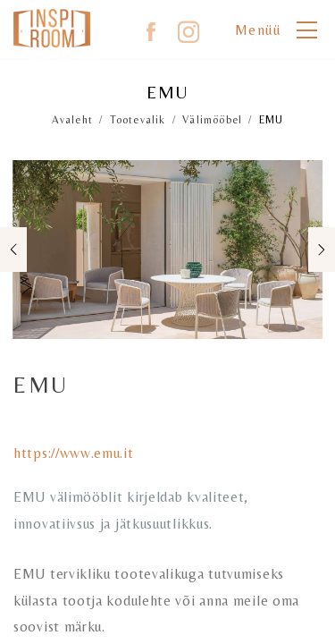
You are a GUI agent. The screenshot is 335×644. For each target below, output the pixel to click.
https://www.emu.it (74, 453)
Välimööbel (212, 120)
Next (319, 250)
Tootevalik (138, 120)
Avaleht (72, 120)
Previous (16, 250)
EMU (272, 120)
